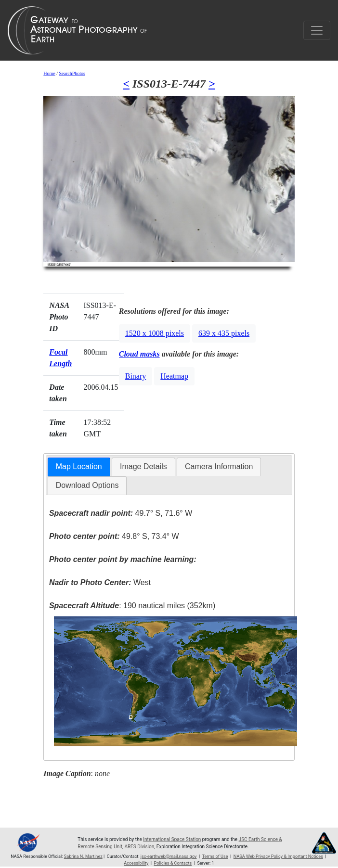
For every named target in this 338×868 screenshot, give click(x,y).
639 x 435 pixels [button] (224, 333)
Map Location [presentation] (79, 466)
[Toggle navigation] (317, 30)
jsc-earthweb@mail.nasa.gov (169, 856)
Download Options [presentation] (87, 485)
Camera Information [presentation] (219, 466)
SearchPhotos (72, 73)
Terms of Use (215, 856)
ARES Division (139, 847)
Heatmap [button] (174, 376)
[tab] (79, 467)
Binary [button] (136, 376)
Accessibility (136, 863)
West (100, 582)
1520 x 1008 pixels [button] (155, 333)
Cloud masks (139, 354)
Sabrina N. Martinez (83, 856)
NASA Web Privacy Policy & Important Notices (278, 856)
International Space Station (172, 839)
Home (49, 73)
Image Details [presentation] (143, 466)
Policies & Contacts (173, 863)
